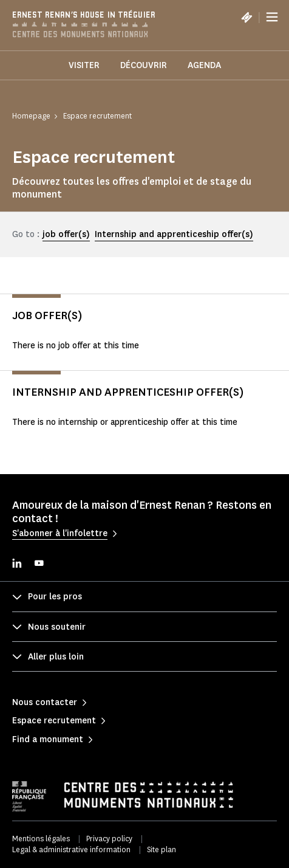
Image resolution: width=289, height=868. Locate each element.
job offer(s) (66, 234)
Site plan (161, 849)
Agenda (204, 65)
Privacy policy (109, 839)
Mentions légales (41, 839)
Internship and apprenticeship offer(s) (174, 234)
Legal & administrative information (71, 849)
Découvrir (144, 65)
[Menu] (272, 17)
